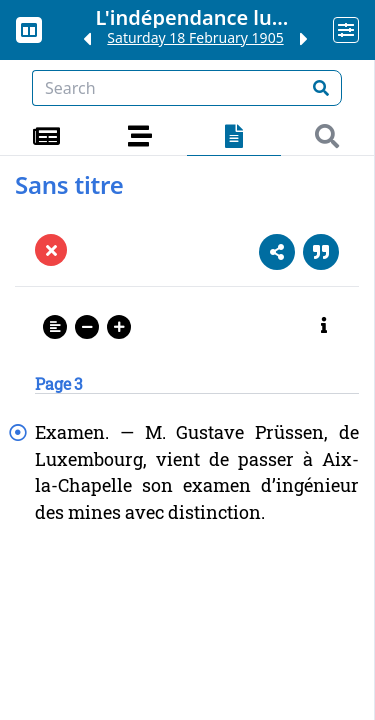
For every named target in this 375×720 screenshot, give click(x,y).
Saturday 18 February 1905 (195, 37)
